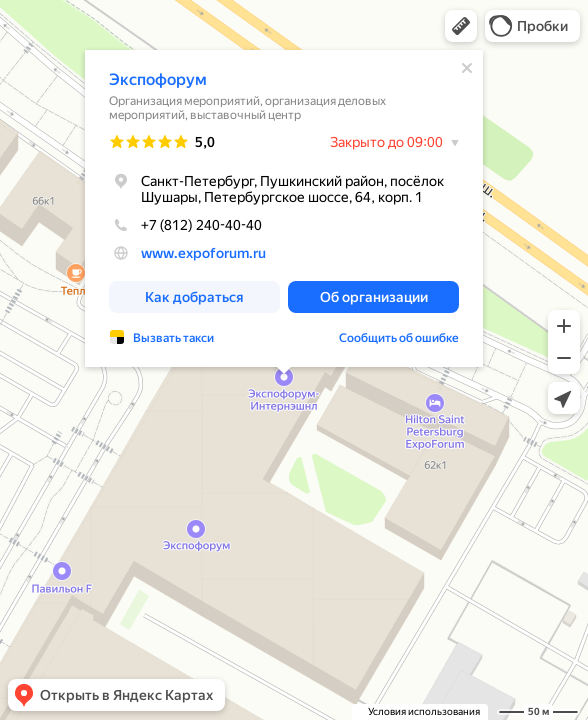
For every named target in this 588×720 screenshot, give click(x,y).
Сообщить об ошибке (399, 338)
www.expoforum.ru (203, 253)
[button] (461, 26)
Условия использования (424, 711)
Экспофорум (158, 79)
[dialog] (284, 208)
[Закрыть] (467, 68)
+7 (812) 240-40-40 (185, 225)
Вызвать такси (173, 338)
